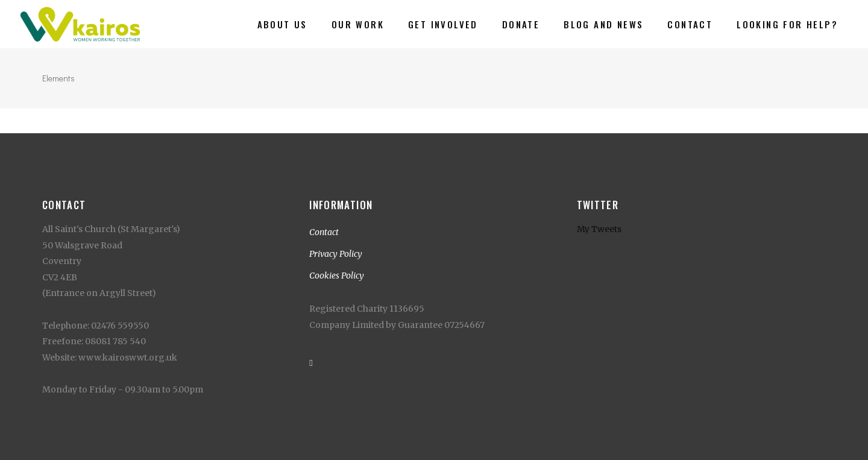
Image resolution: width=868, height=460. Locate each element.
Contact (324, 232)
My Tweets (599, 229)
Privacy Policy (336, 254)
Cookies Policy (337, 276)
